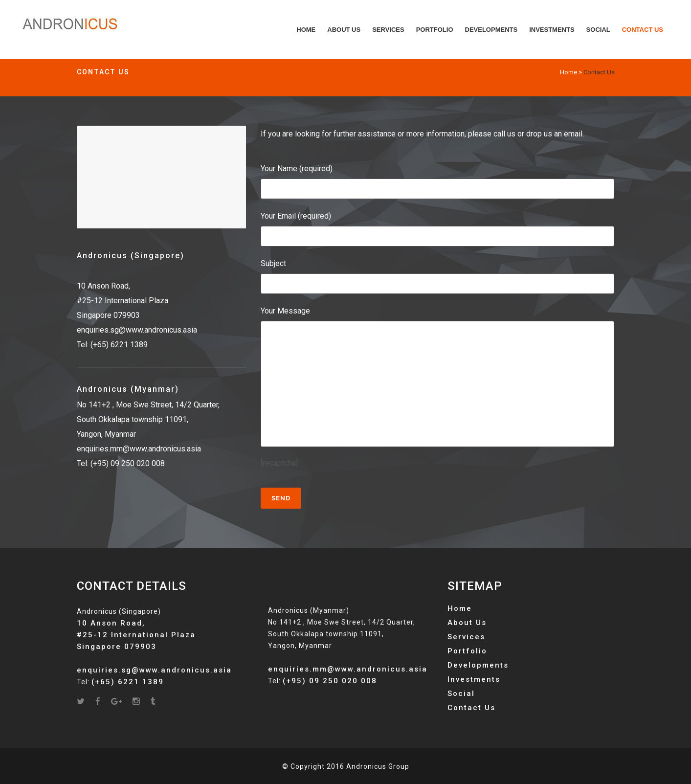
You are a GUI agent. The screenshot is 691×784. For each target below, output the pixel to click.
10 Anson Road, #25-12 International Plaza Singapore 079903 (123, 301)
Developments (478, 665)
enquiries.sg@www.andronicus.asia (137, 330)
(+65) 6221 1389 (119, 345)
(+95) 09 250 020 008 (128, 463)
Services (466, 637)
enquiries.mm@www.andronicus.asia (139, 449)
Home (568, 72)
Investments (474, 679)
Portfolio (467, 651)
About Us (467, 623)
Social (461, 694)
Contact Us (471, 708)
